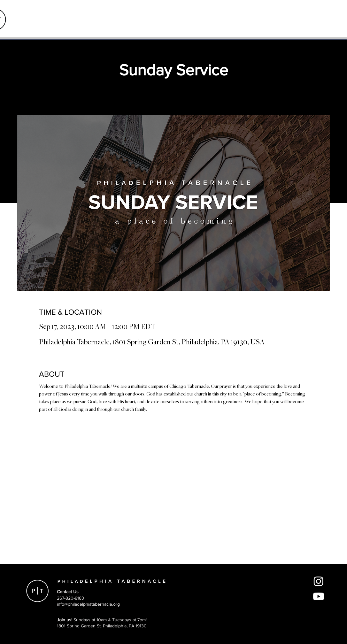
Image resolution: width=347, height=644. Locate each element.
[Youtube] (319, 596)
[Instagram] (319, 581)
